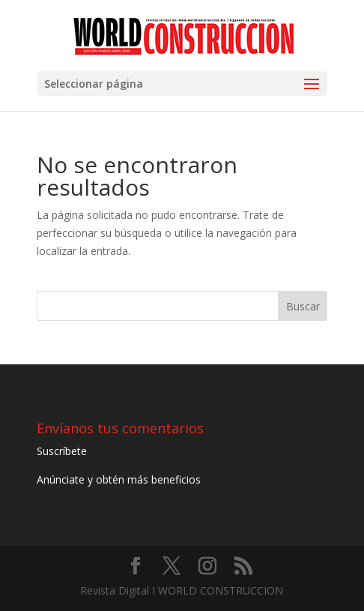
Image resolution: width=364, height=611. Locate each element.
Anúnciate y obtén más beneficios (119, 479)
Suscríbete (62, 451)
